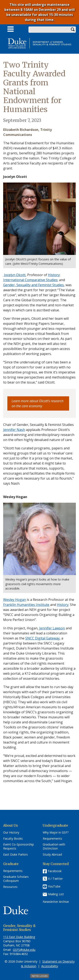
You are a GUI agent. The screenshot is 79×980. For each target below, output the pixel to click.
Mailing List (56, 894)
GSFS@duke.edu (24, 950)
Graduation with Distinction (54, 846)
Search (73, 30)
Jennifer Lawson (52, 628)
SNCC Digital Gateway (42, 638)
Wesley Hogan (15, 600)
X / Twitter (55, 879)
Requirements (52, 839)
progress (30, 372)
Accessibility (50, 966)
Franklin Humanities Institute (26, 605)
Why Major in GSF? (56, 833)
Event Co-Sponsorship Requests (19, 846)
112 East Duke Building (19, 937)
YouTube (54, 886)
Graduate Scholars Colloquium (16, 879)
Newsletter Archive (56, 902)
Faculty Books (13, 839)
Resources (10, 887)
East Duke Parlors (15, 855)
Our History (11, 833)
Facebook (55, 871)
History (63, 605)
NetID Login (40, 976)
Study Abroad (52, 855)
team (42, 344)
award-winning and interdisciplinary (32, 435)
